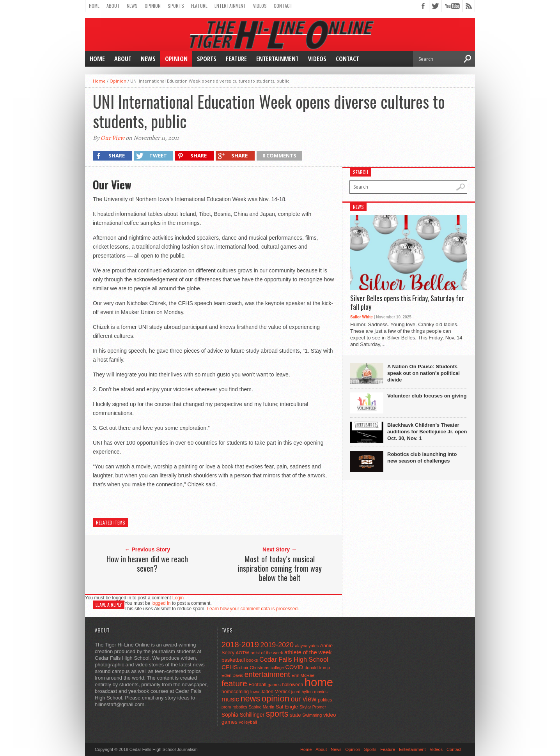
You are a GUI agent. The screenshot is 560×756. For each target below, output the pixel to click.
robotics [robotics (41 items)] (240, 707)
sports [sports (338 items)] (277, 714)
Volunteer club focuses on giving (427, 396)
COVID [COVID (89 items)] (294, 667)
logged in (161, 603)
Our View (113, 138)
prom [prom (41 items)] (226, 707)
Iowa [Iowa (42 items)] (255, 692)
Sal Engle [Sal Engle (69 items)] (287, 707)
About (113, 6)
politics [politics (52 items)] (325, 700)
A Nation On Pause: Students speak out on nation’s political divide (424, 373)
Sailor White (362, 317)
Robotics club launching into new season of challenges (422, 457)
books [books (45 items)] (252, 660)
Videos (260, 6)
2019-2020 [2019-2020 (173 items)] (277, 645)
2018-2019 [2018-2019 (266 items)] (240, 645)
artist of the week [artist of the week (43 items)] (267, 653)
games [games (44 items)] (274, 685)
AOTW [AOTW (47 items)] (243, 653)
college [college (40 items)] (277, 668)
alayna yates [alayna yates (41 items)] (307, 646)
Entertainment (230, 6)
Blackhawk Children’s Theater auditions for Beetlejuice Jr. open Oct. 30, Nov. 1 (427, 432)
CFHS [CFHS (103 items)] (230, 667)
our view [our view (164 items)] (304, 699)
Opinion (153, 6)
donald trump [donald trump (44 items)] (317, 668)
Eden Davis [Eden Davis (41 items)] (232, 675)
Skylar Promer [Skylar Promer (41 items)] (313, 707)
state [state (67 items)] (295, 715)
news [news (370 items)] (251, 699)
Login (178, 598)
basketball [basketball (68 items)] (233, 660)
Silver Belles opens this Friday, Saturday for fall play (407, 303)
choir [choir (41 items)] (244, 668)
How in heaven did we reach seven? (147, 563)
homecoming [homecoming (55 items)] (235, 692)
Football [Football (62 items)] (257, 684)
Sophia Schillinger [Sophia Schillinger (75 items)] (243, 715)
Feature (199, 6)
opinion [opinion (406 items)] (276, 699)
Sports (176, 6)
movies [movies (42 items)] (321, 692)
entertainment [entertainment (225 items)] (267, 674)
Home (94, 6)
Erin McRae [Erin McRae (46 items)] (303, 675)
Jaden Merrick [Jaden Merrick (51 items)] (275, 692)
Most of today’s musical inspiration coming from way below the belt (280, 568)
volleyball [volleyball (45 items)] (248, 722)
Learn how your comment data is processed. (253, 609)
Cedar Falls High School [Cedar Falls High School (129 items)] (294, 659)
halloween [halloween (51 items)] (293, 685)
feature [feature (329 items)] (234, 683)
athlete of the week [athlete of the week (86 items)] (308, 652)
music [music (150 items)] (230, 699)
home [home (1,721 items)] (319, 682)
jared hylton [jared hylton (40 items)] (302, 692)
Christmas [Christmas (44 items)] (259, 668)
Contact (283, 6)
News (132, 6)
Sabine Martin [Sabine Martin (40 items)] (261, 707)
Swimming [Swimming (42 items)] (312, 715)
